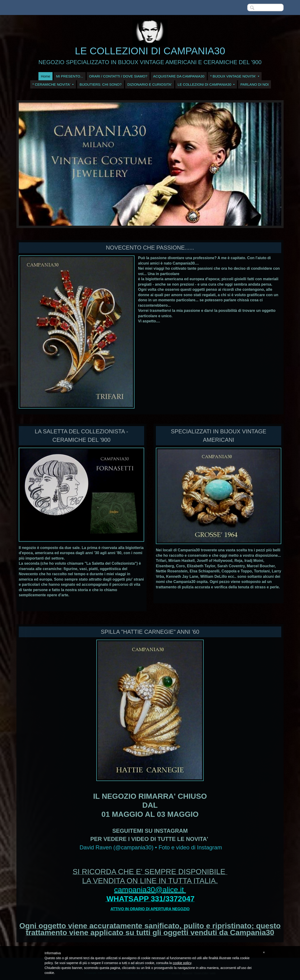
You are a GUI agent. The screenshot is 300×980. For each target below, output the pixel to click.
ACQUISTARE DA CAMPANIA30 (179, 76)
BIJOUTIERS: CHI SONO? (100, 84)
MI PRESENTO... (70, 76)
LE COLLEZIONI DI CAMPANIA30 (150, 51)
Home (45, 76)
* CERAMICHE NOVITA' (53, 84)
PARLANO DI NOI (255, 84)
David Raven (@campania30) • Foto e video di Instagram (151, 847)
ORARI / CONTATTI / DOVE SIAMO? (118, 76)
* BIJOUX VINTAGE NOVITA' (235, 76)
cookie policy (182, 963)
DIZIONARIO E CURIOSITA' (150, 84)
